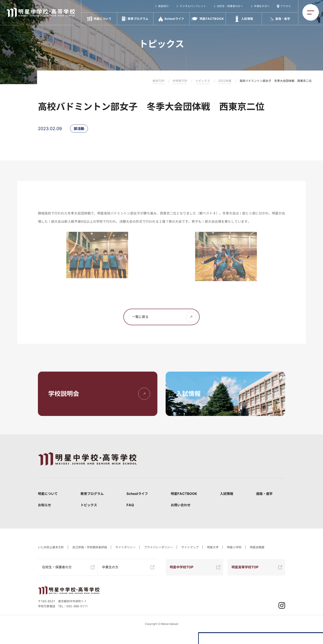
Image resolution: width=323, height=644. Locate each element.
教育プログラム (92, 494)
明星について (48, 494)
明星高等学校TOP (245, 567)
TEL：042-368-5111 (73, 606)
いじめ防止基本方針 (51, 547)
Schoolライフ (137, 494)
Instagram (282, 605)
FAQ (130, 505)
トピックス (89, 505)
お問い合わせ (181, 505)
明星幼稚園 (257, 547)
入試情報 (227, 494)
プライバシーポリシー (158, 547)
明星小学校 (234, 547)
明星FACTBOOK (184, 494)
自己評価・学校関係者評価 (90, 547)
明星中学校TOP (182, 567)
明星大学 (213, 547)
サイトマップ (190, 547)
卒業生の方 (110, 567)
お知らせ (44, 505)
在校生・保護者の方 (57, 567)
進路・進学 (264, 494)
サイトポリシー (125, 547)
